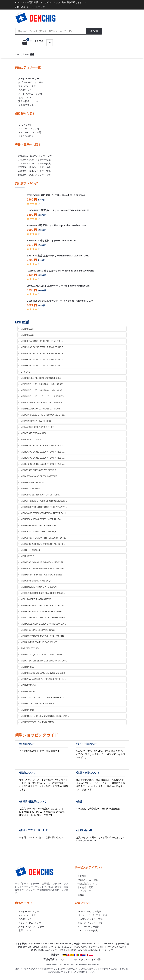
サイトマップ (38, 7)
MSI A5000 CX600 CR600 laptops (39, 476)
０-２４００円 (25, 125)
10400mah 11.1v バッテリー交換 (35, 156)
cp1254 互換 (39, 947)
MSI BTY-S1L (27, 667)
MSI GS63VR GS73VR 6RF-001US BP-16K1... (44, 538)
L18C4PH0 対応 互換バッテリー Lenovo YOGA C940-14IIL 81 (58, 210)
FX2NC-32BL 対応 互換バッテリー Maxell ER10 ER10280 (56, 195)
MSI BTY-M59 (28, 710)
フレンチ (73, 959)
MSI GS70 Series (30, 488)
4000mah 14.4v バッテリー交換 (34, 171)
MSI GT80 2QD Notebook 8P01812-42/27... (44, 507)
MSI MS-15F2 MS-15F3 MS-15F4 (37, 704)
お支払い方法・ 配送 (88, 880)
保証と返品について (88, 884)
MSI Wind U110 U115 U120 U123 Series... (43, 396)
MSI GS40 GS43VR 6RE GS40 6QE (39, 532)
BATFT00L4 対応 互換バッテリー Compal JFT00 (51, 241)
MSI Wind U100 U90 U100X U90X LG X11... (43, 384)
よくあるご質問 (85, 887)
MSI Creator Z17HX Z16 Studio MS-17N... (44, 661)
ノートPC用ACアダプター (31, 94)
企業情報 (82, 876)
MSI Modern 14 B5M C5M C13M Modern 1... (45, 716)
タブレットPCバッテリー (31, 82)
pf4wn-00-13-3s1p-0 (115, 947)
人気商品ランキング (28, 105)
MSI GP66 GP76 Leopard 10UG (38, 630)
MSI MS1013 (27, 329)
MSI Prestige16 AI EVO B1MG (37, 722)
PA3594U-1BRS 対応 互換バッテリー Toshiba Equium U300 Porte (60, 271)
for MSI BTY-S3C (30, 648)
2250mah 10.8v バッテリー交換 (34, 163)
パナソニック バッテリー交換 (92, 915)
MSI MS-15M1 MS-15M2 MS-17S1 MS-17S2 (43, 673)
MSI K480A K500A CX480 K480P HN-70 (41, 519)
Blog (81, 895)
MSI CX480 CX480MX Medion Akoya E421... (44, 513)
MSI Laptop (27, 556)
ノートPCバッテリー (29, 79)
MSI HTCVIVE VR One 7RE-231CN (39, 587)
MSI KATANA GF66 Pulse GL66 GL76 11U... (44, 679)
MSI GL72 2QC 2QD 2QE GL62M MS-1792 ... (43, 654)
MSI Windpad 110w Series (36, 421)
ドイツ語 (96, 959)
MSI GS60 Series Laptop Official (40, 495)
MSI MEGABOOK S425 (32, 482)
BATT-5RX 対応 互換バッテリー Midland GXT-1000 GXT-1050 (58, 256)
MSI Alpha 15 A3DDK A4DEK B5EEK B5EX (43, 618)
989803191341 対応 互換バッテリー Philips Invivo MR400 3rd (58, 286)
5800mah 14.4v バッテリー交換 (34, 175)
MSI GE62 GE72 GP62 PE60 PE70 (38, 525)
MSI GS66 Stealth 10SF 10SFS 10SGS (42, 611)
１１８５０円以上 (27, 136)
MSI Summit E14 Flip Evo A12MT (39, 642)
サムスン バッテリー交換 (90, 919)
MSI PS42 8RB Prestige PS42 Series (41, 575)
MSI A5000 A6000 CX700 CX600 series (41, 402)
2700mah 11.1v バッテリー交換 (34, 167)
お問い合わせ (22, 7)
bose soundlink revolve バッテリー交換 (57, 944)
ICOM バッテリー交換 (88, 927)
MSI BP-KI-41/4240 (30, 550)
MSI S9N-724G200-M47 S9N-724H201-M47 (42, 636)
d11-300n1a (88, 944)
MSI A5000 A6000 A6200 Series (37, 427)
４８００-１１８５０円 (30, 132)
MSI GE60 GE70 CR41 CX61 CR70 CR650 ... (43, 605)
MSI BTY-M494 (28, 685)
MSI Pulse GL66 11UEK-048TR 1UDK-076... (44, 624)
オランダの (61, 959)
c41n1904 (71, 950)
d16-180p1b (25, 947)
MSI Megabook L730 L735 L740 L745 (41, 409)
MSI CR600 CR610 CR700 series (38, 470)
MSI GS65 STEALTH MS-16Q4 (36, 581)
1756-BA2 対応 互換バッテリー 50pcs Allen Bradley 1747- (56, 225)
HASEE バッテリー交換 (89, 911)
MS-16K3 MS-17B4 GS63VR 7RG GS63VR (42, 568)
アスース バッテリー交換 (90, 923)
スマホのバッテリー (28, 86)
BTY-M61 (25, 372)
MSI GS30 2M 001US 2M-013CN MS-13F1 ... (43, 544)
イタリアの (84, 959)
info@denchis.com (88, 841)
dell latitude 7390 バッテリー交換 (83, 947)
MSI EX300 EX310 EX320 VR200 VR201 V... (43, 446)
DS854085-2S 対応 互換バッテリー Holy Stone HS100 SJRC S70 (60, 301)
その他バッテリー (27, 90)
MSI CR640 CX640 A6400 (34, 433)
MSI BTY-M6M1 (28, 691)
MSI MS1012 (27, 335)
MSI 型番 (30, 54)
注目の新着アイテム (28, 101)
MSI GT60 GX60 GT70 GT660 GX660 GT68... (43, 415)
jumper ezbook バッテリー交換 (95, 950)
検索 (94, 31)
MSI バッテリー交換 (88, 930)
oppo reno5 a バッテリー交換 (47, 950)
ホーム (18, 54)
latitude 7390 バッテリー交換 (113, 944)
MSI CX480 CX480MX (32, 439)
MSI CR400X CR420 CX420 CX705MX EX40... (44, 698)
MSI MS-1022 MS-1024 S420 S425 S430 (41, 378)
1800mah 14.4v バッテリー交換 (34, 160)
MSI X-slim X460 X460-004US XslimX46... (43, 593)
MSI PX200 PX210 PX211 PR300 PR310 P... (43, 347)
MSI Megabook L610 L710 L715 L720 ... (42, 341)
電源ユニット (25, 98)
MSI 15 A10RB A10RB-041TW (36, 599)
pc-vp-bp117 (55, 947)
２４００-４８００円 (29, 129)
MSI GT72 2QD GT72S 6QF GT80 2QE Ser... (44, 501)
